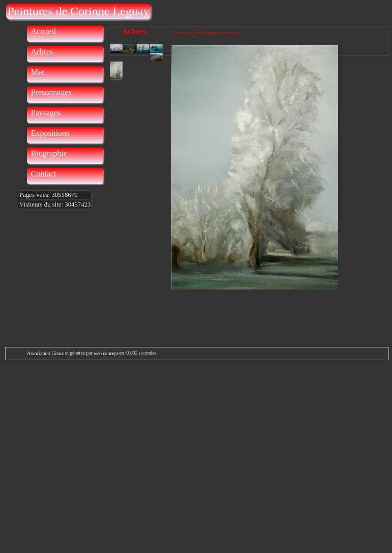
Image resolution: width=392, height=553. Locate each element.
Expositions (50, 133)
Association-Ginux (45, 353)
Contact (44, 174)
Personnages (51, 92)
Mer (38, 72)
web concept (106, 353)
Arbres (42, 52)
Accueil (44, 31)
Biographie (49, 153)
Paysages (46, 113)
